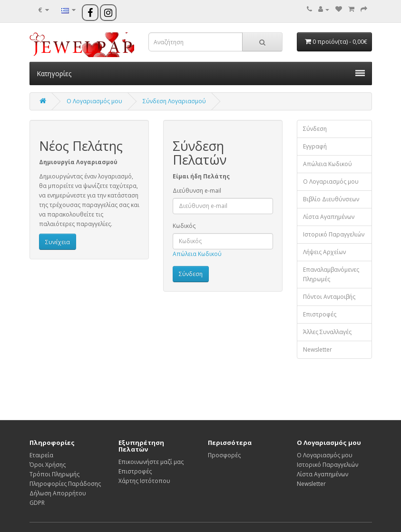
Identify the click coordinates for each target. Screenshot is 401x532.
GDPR (37, 503)
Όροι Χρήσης (48, 465)
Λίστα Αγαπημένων (329, 217)
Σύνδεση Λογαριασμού (174, 101)
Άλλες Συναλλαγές (327, 332)
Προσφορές (224, 455)
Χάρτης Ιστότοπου (144, 481)
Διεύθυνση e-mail (197, 191)
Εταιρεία (41, 455)
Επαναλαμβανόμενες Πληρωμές (331, 274)
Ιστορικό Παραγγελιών (334, 234)
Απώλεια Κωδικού (197, 254)
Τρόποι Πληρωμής (54, 474)
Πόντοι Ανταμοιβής (329, 297)
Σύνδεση (315, 129)
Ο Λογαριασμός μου (331, 182)
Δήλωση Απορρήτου (58, 493)
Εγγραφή (315, 146)
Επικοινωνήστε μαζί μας (151, 462)
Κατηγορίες (201, 74)
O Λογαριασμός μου (94, 101)
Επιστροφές (320, 314)
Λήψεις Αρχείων (324, 252)
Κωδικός (184, 226)
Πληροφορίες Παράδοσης (65, 484)
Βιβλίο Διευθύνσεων (331, 199)
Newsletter (318, 350)
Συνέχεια (58, 242)
